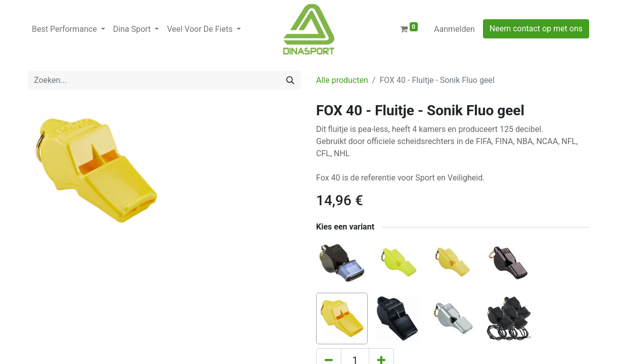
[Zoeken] (290, 80)
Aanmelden (454, 29)
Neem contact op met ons (536, 29)
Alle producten (342, 80)
